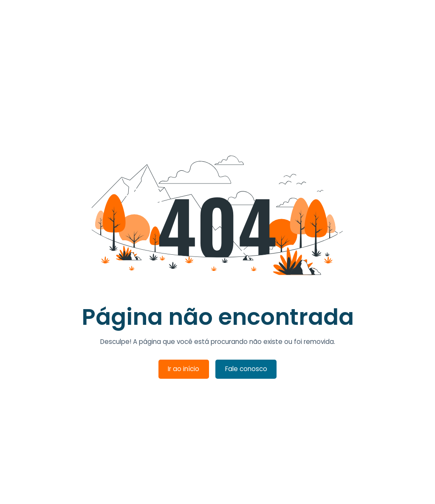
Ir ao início (184, 369)
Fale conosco (246, 369)
